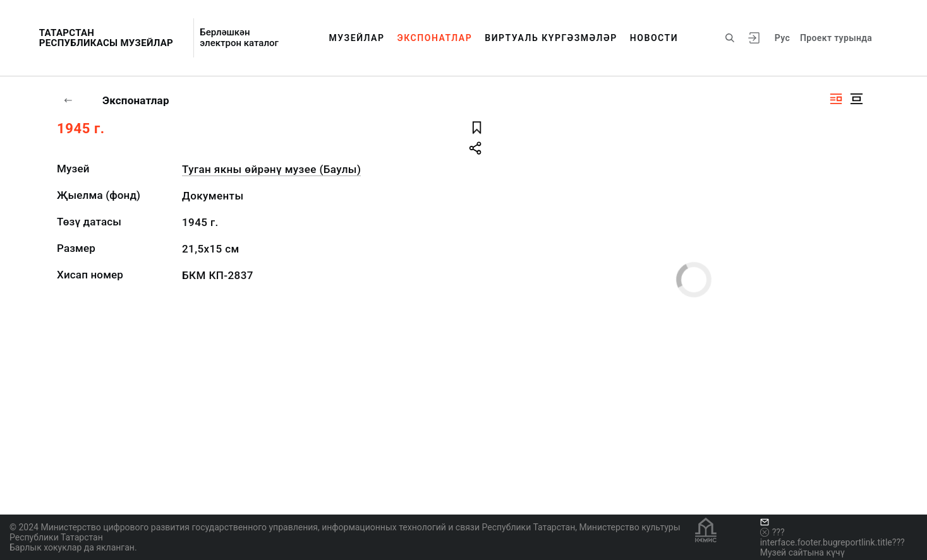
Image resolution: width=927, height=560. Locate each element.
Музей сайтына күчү (803, 552)
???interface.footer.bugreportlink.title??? (833, 537)
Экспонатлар (435, 38)
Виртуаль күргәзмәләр (551, 38)
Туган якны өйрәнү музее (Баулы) (271, 169)
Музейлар (356, 38)
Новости (654, 38)
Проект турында (836, 38)
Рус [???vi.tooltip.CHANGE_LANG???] (782, 38)
